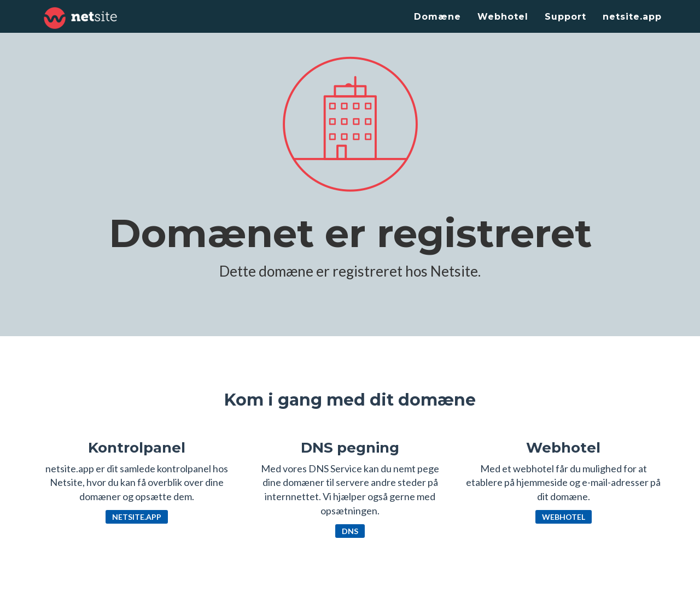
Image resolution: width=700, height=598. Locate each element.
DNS (350, 531)
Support (565, 17)
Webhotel (503, 17)
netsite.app (632, 17)
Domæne (437, 17)
